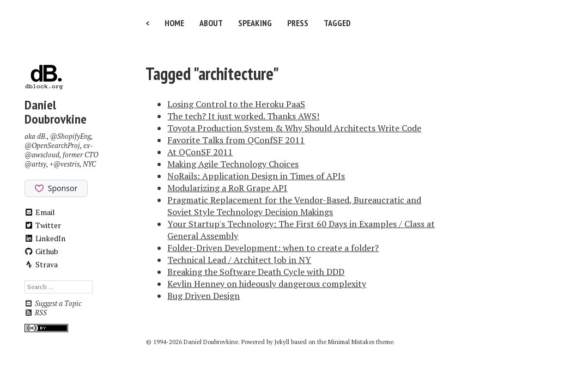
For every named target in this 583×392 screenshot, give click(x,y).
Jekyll (282, 342)
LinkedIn (45, 238)
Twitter (43, 225)
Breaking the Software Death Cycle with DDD (256, 272)
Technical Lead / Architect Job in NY (239, 260)
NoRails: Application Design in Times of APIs (256, 176)
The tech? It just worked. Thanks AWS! (243, 116)
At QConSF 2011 (200, 152)
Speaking (255, 23)
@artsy (35, 164)
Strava (41, 264)
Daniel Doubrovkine (56, 112)
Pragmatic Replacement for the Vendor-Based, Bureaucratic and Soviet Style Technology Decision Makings (294, 206)
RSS (36, 313)
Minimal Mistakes (351, 342)
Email (40, 212)
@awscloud (42, 155)
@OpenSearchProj (52, 146)
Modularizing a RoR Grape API (227, 188)
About (211, 23)
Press (298, 23)
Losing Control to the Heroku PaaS (236, 104)
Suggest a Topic (53, 304)
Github (42, 251)
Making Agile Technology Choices (233, 164)
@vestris (66, 164)
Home (174, 23)
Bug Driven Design (204, 296)
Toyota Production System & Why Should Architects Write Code (294, 128)
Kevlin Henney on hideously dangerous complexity (267, 284)
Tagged (337, 23)
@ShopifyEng (71, 136)
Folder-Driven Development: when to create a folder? (273, 248)
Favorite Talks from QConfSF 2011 (236, 140)
